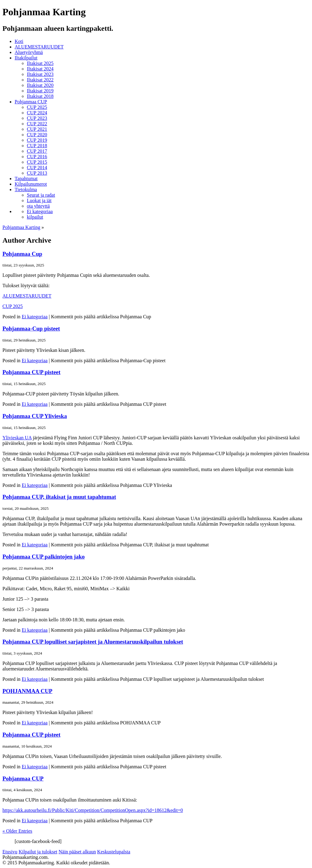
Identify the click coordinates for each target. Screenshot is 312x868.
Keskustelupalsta (114, 852)
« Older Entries (17, 831)
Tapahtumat (26, 179)
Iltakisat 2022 (40, 80)
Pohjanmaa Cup (22, 254)
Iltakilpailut (26, 58)
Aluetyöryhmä (29, 52)
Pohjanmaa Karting (21, 227)
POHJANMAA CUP (27, 691)
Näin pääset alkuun (77, 852)
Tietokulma (26, 189)
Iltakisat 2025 (40, 63)
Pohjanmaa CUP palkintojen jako (44, 557)
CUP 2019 (37, 140)
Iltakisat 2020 (40, 85)
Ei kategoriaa (40, 211)
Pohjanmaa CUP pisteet (31, 372)
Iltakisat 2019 (40, 91)
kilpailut (35, 217)
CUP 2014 (37, 168)
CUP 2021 (37, 129)
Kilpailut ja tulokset (38, 852)
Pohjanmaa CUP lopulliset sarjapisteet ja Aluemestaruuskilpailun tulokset (93, 642)
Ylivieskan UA (17, 438)
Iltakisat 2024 (40, 69)
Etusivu (10, 852)
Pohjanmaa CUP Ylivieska (35, 416)
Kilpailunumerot (31, 184)
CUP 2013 (37, 173)
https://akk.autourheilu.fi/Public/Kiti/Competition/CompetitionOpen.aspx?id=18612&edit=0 (93, 810)
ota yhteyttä (38, 206)
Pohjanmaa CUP (31, 102)
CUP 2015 (37, 162)
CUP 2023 (37, 118)
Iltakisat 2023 (40, 74)
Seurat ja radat (41, 195)
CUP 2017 (37, 151)
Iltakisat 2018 (40, 96)
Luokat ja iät (39, 200)
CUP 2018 (37, 146)
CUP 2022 (37, 124)
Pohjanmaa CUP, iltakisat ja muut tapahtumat (59, 497)
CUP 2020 (37, 135)
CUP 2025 (37, 107)
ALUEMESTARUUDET (39, 47)
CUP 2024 (37, 113)
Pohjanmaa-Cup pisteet (31, 329)
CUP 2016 (37, 157)
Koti (19, 41)
